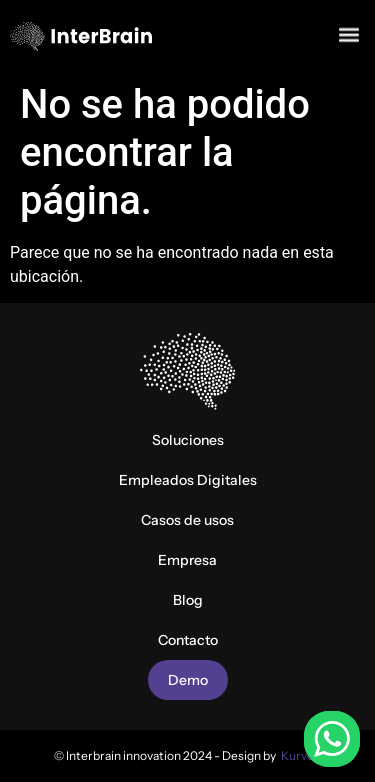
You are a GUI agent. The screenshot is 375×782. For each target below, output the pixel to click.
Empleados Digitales (188, 480)
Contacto (188, 640)
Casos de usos (187, 520)
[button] (348, 32)
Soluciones (188, 440)
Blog (188, 600)
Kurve (297, 755)
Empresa (187, 560)
